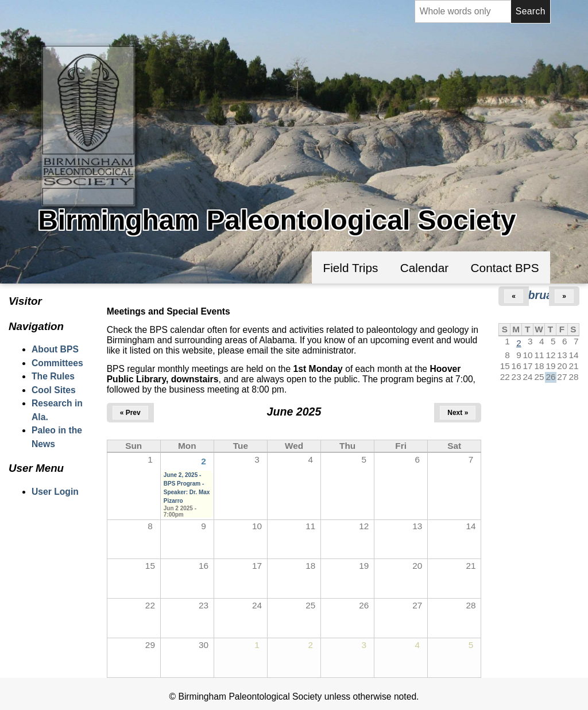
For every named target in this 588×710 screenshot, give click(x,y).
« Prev (130, 413)
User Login (55, 492)
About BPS (55, 349)
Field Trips (350, 268)
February (539, 295)
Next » (458, 413)
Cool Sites (54, 390)
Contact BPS (505, 268)
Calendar (424, 268)
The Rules (53, 376)
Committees (57, 363)
